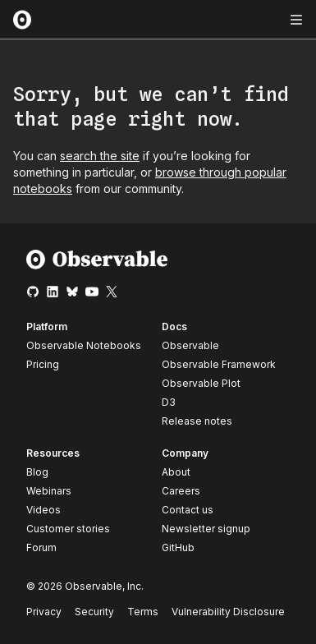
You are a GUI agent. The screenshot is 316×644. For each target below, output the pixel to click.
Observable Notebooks (84, 345)
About (176, 472)
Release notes (197, 421)
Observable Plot (201, 383)
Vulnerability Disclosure (228, 612)
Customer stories (68, 529)
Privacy (44, 612)
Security (94, 612)
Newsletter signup (206, 529)
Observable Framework (219, 364)
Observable (190, 345)
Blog (37, 472)
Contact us (188, 510)
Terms (143, 612)
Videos (44, 510)
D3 (169, 402)
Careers (181, 491)
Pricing (43, 364)
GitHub (178, 547)
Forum (41, 547)
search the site (100, 156)
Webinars (49, 491)
